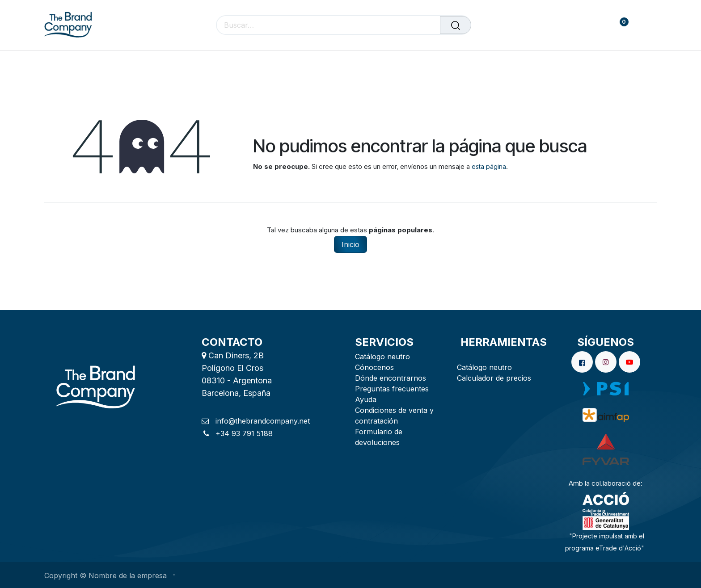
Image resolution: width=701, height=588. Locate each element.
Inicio (350, 244)
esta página (489, 166)
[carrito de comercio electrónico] (593, 25)
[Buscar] (456, 25)
